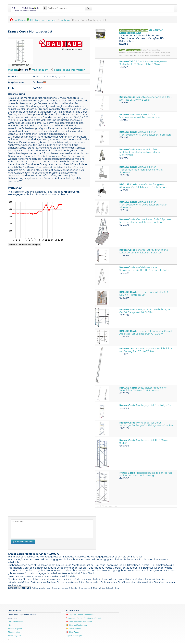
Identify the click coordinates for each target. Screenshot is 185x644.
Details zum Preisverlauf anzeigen (24, 244)
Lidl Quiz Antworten (15, 622)
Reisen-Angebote (15, 636)
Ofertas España (73, 629)
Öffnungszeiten (14, 632)
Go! (88, 8)
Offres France (72, 632)
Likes (10, 625)
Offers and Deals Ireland (77, 625)
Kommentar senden (23, 542)
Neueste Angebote (15, 629)
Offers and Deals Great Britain (79, 622)
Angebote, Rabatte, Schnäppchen (80, 615)
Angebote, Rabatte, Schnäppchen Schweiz (84, 618)
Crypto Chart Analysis (74, 636)
